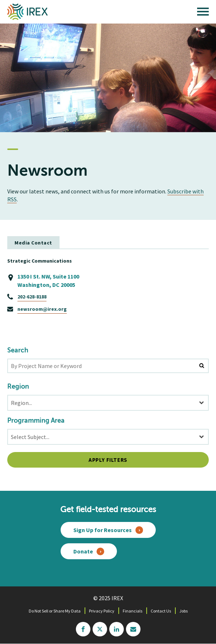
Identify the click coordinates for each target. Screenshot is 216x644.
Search (18, 351)
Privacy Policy (102, 611)
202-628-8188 (32, 297)
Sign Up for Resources (103, 530)
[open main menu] (203, 13)
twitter (100, 629)
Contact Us (161, 611)
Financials (133, 611)
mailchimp (133, 629)
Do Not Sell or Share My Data (55, 611)
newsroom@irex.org (42, 309)
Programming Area (36, 421)
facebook (83, 629)
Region (18, 387)
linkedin (117, 629)
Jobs (184, 611)
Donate (83, 551)
